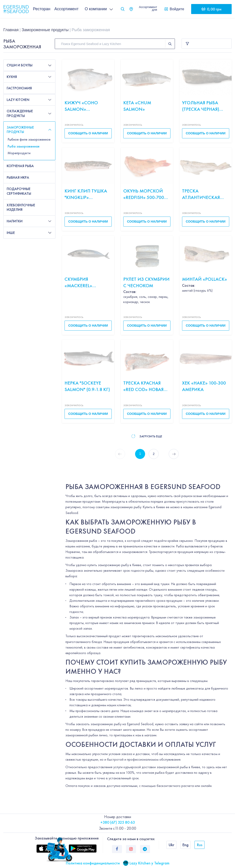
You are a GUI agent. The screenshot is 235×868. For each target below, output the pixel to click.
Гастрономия (19, 88)
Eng (185, 845)
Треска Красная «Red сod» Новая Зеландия (143, 386)
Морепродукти (19, 153)
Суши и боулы (20, 65)
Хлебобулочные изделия (21, 207)
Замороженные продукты (45, 30)
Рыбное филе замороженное (29, 139)
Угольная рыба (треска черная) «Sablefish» (201, 106)
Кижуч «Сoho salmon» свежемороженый (87, 106)
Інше (11, 233)
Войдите (177, 9)
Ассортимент (66, 9)
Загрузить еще (147, 436)
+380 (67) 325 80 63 (118, 822)
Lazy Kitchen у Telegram (149, 863)
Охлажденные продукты (20, 113)
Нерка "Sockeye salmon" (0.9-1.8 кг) (87, 386)
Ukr (171, 845)
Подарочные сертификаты (19, 191)
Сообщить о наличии (88, 133)
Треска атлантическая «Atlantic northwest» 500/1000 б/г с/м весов (203, 194)
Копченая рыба (20, 166)
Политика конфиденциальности (93, 863)
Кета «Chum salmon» (137, 106)
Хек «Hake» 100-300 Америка (204, 386)
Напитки (15, 221)
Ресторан (42, 9)
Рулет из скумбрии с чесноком (146, 282)
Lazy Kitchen (18, 100)
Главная (11, 30)
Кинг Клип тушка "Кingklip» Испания (86, 194)
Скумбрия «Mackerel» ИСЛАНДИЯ (78, 282)
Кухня (12, 77)
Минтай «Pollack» (205, 279)
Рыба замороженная (23, 146)
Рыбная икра (18, 177)
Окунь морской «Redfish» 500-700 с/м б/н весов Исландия (144, 194)
